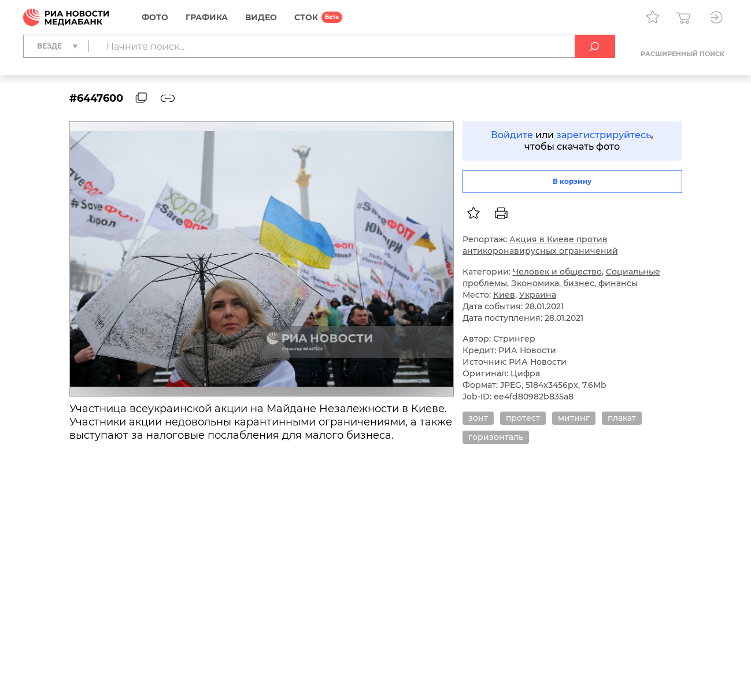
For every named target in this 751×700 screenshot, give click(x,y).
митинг (574, 418)
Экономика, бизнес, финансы (574, 283)
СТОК (306, 17)
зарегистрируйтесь (604, 135)
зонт (478, 418)
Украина (538, 295)
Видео (261, 17)
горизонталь (496, 437)
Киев (504, 295)
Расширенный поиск (682, 54)
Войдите (512, 135)
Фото (155, 17)
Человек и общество (557, 272)
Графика (207, 17)
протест (523, 418)
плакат (622, 418)
